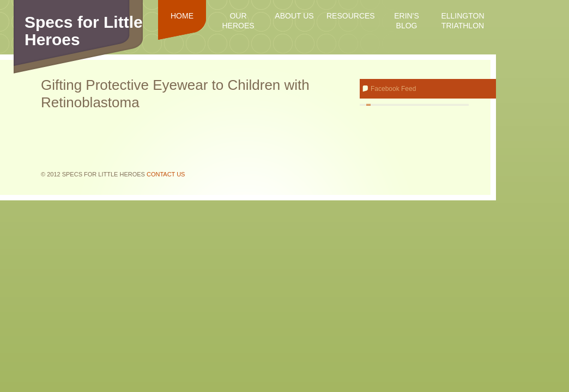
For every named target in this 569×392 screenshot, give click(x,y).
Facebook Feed (393, 89)
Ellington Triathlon (462, 21)
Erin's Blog (406, 21)
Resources (350, 16)
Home (182, 16)
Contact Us (166, 174)
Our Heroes (238, 21)
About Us (294, 16)
